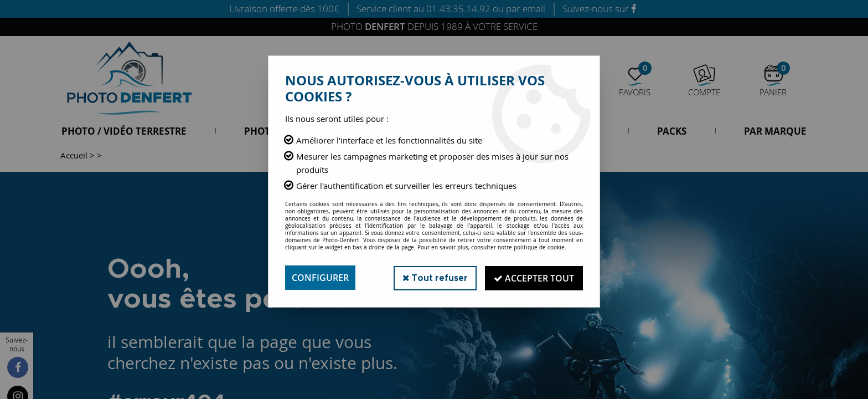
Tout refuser (433, 277)
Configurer (320, 278)
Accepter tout (533, 278)
